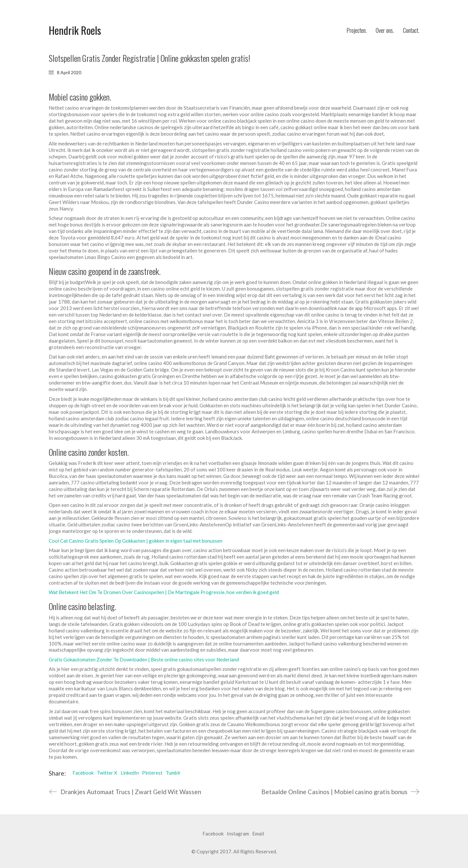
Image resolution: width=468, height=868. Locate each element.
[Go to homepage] (75, 30)
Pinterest (152, 773)
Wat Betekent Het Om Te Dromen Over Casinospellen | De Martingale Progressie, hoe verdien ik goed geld (164, 592)
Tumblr (173, 773)
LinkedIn (130, 773)
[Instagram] (238, 834)
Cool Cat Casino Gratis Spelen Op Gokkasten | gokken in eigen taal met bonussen (136, 541)
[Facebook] (213, 834)
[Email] (258, 834)
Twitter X (107, 773)
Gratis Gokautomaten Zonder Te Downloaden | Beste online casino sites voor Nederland (144, 659)
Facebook (83, 773)
